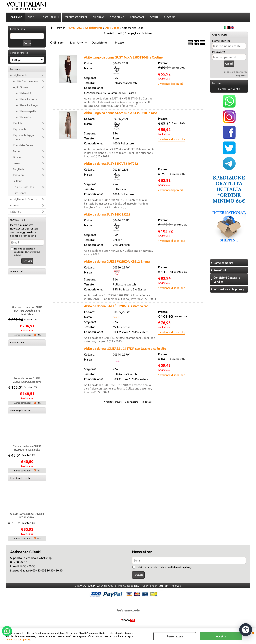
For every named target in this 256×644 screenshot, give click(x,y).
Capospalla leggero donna (25, 137)
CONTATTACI (137, 17)
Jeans (16, 163)
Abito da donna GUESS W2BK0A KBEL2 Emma (117, 261)
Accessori (16, 205)
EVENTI (154, 17)
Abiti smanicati (25, 117)
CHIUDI (253, 632)
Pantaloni (19, 175)
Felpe (16, 151)
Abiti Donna (20, 87)
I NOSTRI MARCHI (49, 17)
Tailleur (17, 181)
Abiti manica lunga (27, 105)
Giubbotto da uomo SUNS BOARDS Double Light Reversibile (27, 311)
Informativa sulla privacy (18, 639)
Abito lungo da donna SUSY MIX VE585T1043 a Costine (123, 57)
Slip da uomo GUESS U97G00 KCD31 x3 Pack (27, 516)
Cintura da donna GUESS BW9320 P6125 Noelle (27, 448)
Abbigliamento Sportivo (24, 199)
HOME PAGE (15, 17)
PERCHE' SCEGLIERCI (76, 17)
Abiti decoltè (24, 93)
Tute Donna (20, 193)
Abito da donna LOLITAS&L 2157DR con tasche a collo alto (125, 348)
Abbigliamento (19, 75)
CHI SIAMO (98, 17)
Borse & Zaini (17, 342)
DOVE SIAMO (117, 17)
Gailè (116, 317)
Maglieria (18, 169)
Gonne (17, 157)
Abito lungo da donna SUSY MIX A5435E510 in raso (120, 113)
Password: (218, 52)
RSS (39, 335)
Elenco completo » (23, 335)
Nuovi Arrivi (16, 271)
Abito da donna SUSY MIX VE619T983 (111, 163)
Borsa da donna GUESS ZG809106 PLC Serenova (27, 380)
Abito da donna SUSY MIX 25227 (107, 214)
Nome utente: (221, 41)
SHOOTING (169, 17)
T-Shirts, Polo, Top (23, 187)
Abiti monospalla (26, 111)
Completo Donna (23, 145)
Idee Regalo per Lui (21, 478)
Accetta (221, 636)
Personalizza (175, 636)
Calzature (16, 211)
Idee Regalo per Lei (21, 410)
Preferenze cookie (128, 610)
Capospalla (20, 129)
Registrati (242, 75)
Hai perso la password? (235, 72)
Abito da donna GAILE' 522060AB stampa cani (117, 306)
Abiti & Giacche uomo (25, 81)
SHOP (31, 17)
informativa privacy (182, 567)
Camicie (17, 123)
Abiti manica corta (27, 99)
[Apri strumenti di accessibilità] (246, 630)
